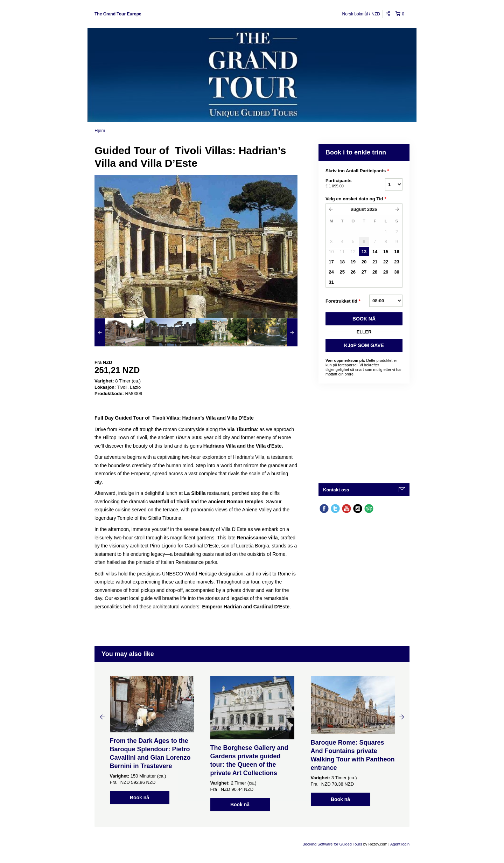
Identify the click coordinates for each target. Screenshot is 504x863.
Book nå (139, 798)
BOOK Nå (364, 319)
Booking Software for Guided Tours (333, 844)
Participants (346, 184)
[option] (120, 332)
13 (364, 252)
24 (331, 272)
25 (342, 272)
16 (397, 252)
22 (386, 262)
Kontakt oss (336, 490)
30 (397, 272)
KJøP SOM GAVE (364, 345)
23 (397, 262)
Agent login (400, 844)
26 (353, 272)
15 (386, 252)
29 (386, 272)
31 (331, 282)
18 (342, 262)
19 (353, 262)
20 (364, 262)
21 (375, 262)
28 (375, 272)
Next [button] (402, 717)
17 (331, 262)
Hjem (100, 130)
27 (364, 272)
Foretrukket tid (343, 301)
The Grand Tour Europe (118, 14)
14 (375, 252)
